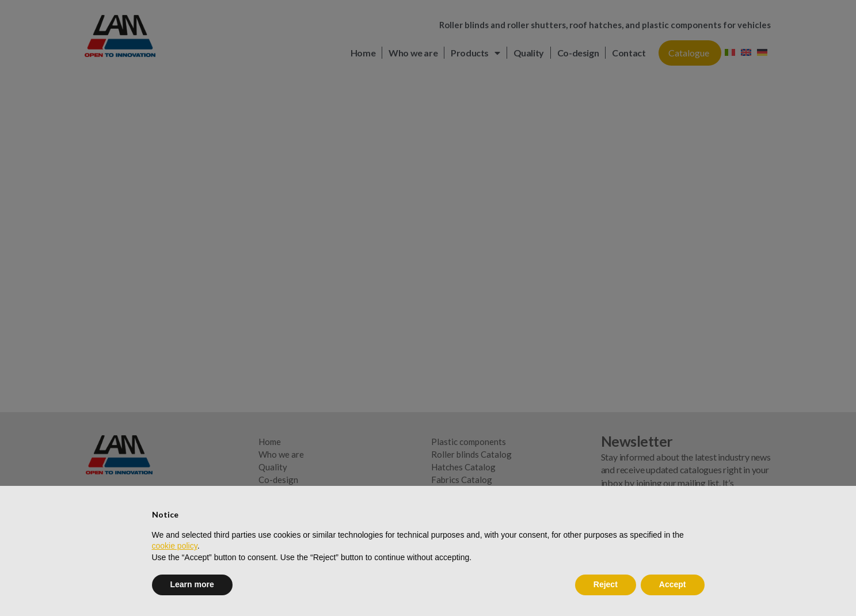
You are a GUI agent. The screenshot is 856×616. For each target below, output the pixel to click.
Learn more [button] (192, 584)
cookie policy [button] (175, 546)
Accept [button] (673, 584)
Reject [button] (606, 584)
